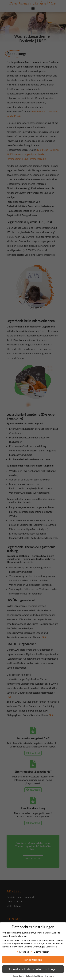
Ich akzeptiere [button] (33, 960)
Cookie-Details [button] (19, 976)
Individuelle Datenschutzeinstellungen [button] (33, 969)
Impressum (49, 976)
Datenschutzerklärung (35, 976)
